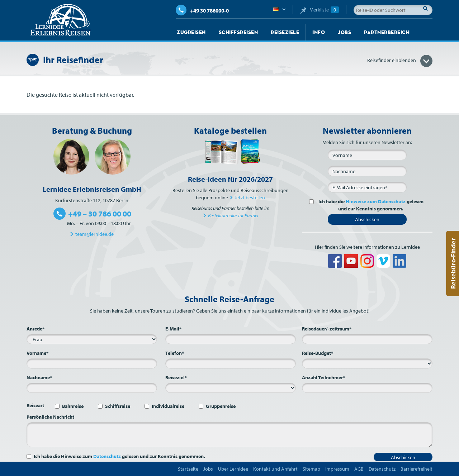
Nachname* (39, 377)
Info (319, 32)
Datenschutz (107, 456)
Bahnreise (73, 406)
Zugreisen (191, 32)
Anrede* (36, 329)
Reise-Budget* (318, 353)
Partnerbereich (387, 32)
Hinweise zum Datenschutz (376, 201)
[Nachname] (367, 171)
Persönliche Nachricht (50, 417)
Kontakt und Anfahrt (275, 469)
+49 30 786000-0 (202, 11)
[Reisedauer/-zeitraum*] (367, 339)
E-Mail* (173, 329)
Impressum (337, 469)
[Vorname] (367, 155)
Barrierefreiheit (417, 469)
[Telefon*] (231, 363)
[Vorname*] (92, 363)
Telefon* (175, 353)
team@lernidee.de (94, 234)
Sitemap (311, 469)
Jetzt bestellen (250, 197)
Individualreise (168, 406)
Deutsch (279, 10)
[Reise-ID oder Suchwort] (393, 10)
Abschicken (367, 219)
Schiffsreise (118, 406)
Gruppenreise (221, 406)
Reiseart (35, 405)
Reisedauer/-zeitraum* (327, 329)
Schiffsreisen (238, 32)
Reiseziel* (176, 377)
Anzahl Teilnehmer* (323, 377)
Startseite (188, 469)
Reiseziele (285, 32)
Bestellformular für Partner (233, 215)
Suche (427, 8)
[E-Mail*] (367, 187)
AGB (359, 469)
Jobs (344, 32)
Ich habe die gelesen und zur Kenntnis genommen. (370, 205)
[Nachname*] (92, 388)
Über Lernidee (233, 469)
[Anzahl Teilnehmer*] (367, 388)
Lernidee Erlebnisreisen (61, 20)
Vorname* (37, 353)
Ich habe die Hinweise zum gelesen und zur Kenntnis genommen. (119, 456)
